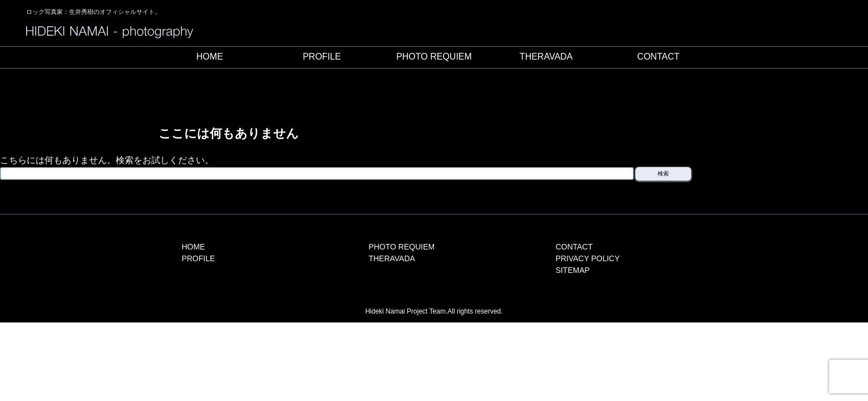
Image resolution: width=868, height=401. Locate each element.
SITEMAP (572, 270)
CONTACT (658, 57)
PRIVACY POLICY (587, 258)
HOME (210, 57)
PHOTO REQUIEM (434, 57)
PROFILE (322, 57)
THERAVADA (546, 57)
